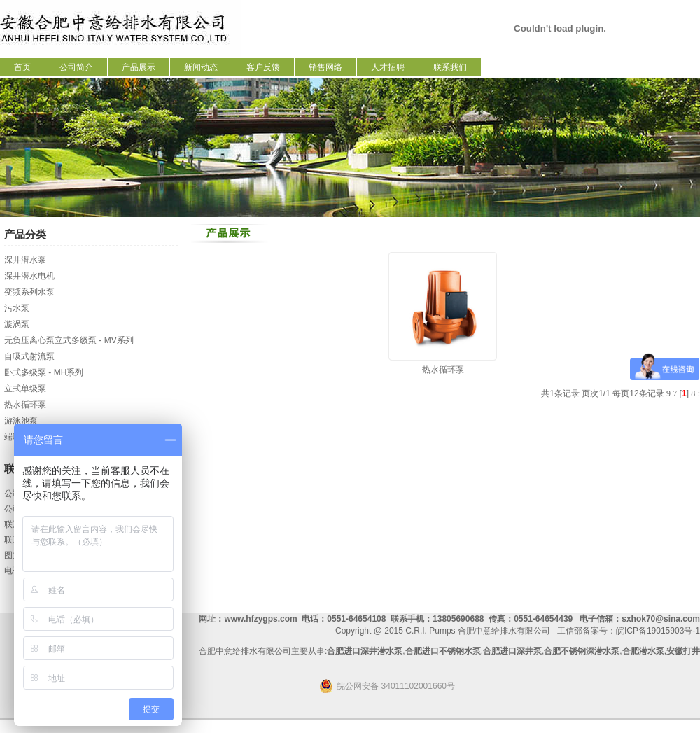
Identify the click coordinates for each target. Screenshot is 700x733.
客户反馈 (263, 67)
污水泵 (17, 308)
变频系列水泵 (29, 292)
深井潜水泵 (25, 260)
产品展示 (139, 67)
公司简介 (76, 67)
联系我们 (450, 67)
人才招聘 (388, 67)
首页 (22, 67)
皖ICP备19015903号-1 (658, 631)
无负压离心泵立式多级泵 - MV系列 (69, 340)
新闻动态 (201, 67)
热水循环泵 (25, 405)
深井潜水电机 (29, 276)
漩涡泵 (17, 324)
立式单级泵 (25, 389)
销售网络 (325, 67)
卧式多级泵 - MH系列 (44, 372)
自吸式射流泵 (29, 356)
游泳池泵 (21, 421)
